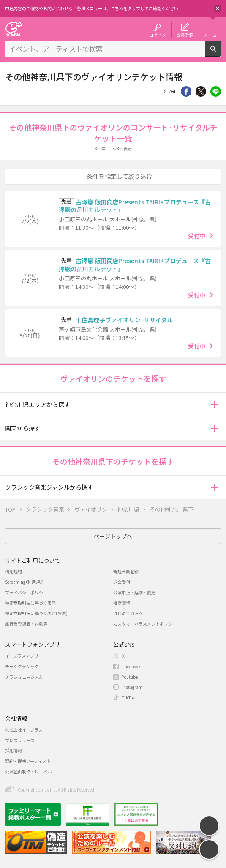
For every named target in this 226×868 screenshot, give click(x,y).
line (216, 91)
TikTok (129, 698)
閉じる (218, 8)
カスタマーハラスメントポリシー (145, 624)
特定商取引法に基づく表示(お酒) (36, 613)
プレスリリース (20, 740)
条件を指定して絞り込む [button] (120, 176)
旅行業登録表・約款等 (26, 624)
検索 (221, 53)
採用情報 (14, 750)
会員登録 (185, 35)
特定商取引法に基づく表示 (30, 603)
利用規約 (14, 571)
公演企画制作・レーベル (28, 771)
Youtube (130, 677)
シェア (186, 91)
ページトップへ (113, 536)
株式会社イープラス (24, 730)
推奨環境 (122, 603)
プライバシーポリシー (26, 592)
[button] (214, 404)
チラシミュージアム (24, 677)
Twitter (201, 91)
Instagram (132, 687)
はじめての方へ (128, 613)
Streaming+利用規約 (25, 582)
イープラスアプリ (22, 656)
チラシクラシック (22, 666)
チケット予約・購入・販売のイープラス (14, 29)
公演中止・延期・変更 (134, 592)
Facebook (131, 666)
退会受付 (122, 582)
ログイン (158, 35)
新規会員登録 (126, 571)
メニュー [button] (212, 35)
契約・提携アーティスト (28, 761)
